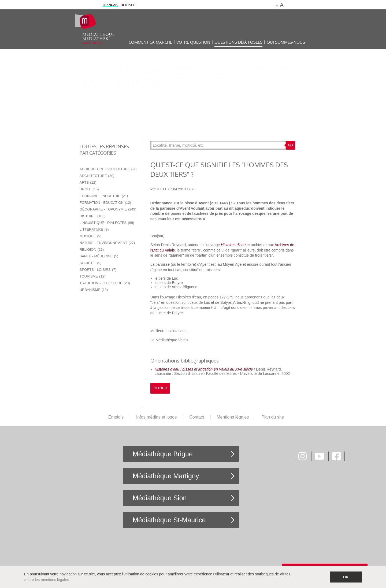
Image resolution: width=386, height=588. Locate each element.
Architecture (97, 176)
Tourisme (93, 276)
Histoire (93, 216)
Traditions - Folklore (105, 283)
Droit (89, 189)
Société (91, 263)
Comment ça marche (150, 42)
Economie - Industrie (104, 196)
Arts (88, 182)
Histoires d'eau (233, 245)
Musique (91, 236)
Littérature (94, 229)
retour (160, 388)
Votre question (193, 42)
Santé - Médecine (99, 256)
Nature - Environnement (107, 243)
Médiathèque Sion (160, 498)
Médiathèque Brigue (163, 454)
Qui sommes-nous (286, 42)
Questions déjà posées (238, 42)
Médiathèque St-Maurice (169, 520)
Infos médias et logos (156, 417)
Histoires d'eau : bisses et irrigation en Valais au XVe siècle (204, 369)
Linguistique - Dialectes (107, 223)
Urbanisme (94, 290)
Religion (92, 249)
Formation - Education (105, 203)
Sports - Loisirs (98, 270)
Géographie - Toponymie (108, 209)
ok (346, 577)
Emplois (116, 417)
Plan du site (273, 417)
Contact (197, 417)
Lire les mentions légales (48, 580)
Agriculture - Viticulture (109, 169)
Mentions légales (233, 417)
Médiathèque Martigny (166, 476)
